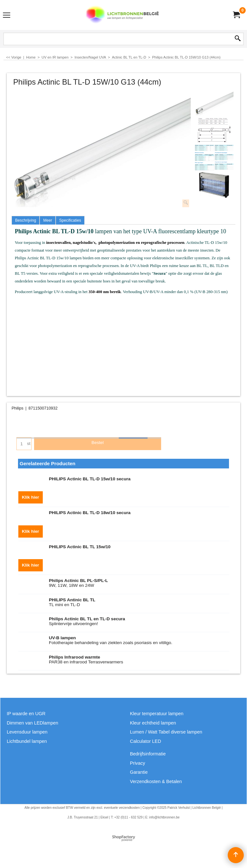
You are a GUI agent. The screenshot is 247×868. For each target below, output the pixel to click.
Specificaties (70, 220)
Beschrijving (26, 220)
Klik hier (31, 498)
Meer (48, 220)
